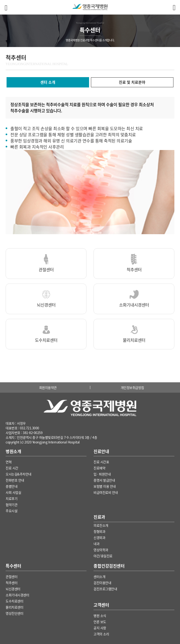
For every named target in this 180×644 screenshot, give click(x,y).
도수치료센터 (14, 601)
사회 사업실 (13, 492)
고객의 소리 (101, 634)
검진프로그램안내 (105, 589)
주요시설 (11, 511)
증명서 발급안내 (104, 480)
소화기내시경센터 (17, 595)
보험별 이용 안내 (105, 486)
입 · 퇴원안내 (102, 474)
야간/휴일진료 (103, 556)
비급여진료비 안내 (106, 492)
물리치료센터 (14, 607)
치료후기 (11, 498)
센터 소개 (48, 82)
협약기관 (11, 505)
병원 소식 (100, 616)
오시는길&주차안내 (19, 474)
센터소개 (99, 577)
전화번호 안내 (15, 480)
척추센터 (11, 583)
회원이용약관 (48, 387)
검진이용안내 (102, 583)
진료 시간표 (101, 462)
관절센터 (11, 577)
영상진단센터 (14, 613)
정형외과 (99, 531)
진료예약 (99, 468)
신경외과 (99, 537)
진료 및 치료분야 (132, 82)
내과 (96, 544)
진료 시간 (12, 468)
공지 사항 (100, 628)
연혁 (9, 462)
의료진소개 (101, 525)
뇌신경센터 (13, 589)
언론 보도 (100, 622)
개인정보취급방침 (132, 387)
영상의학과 (101, 550)
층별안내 (11, 486)
